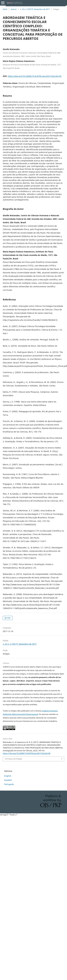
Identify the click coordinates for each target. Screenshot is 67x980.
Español (8, 780)
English (8, 776)
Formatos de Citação (13, 759)
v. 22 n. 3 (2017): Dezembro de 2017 (35, 9)
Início (5, 9)
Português (9, 784)
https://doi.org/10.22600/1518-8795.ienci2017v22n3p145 (35, 76)
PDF (9, 618)
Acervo (14, 9)
